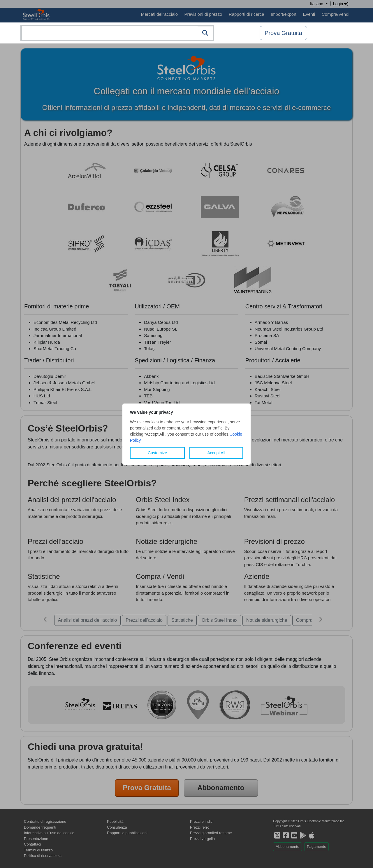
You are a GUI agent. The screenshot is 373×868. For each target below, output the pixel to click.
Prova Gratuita (283, 33)
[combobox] (117, 33)
